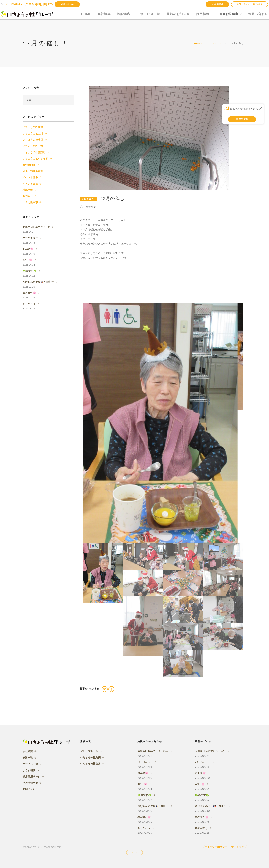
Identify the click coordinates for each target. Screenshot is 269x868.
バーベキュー (30, 238)
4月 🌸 (27, 260)
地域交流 (28, 190)
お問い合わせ (67, 4)
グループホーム (89, 751)
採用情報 (203, 14)
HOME (86, 14)
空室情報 (217, 4)
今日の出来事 (30, 202)
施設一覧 (28, 758)
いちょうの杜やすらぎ (35, 158)
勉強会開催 (29, 165)
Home (198, 43)
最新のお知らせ (178, 14)
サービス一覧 (150, 14)
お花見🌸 (28, 249)
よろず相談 (29, 770)
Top (135, 853)
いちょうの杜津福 (33, 140)
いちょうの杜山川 (33, 133)
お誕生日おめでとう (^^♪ (38, 227)
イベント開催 (30, 177)
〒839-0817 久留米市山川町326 (29, 4)
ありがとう (29, 304)
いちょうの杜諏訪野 (34, 152)
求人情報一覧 (30, 783)
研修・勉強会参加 (33, 171)
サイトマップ (239, 847)
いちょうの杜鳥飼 (33, 127)
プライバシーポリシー (215, 847)
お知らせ (28, 196)
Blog (217, 43)
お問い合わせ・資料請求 (250, 4)
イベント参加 (30, 184)
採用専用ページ (32, 776)
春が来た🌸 (29, 293)
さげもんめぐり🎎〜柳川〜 (38, 282)
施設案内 (124, 14)
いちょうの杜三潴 (33, 146)
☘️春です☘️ (30, 271)
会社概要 (104, 14)
